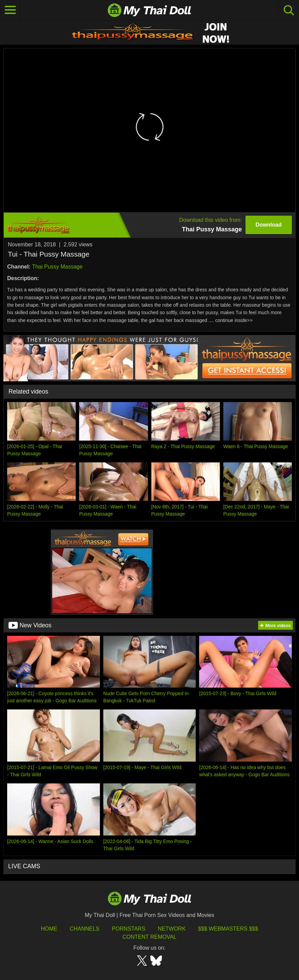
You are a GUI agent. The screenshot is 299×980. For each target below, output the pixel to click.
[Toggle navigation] (10, 10)
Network (172, 929)
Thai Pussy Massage (57, 267)
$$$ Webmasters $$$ (228, 929)
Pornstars (129, 929)
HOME (49, 929)
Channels (84, 929)
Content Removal (149, 937)
